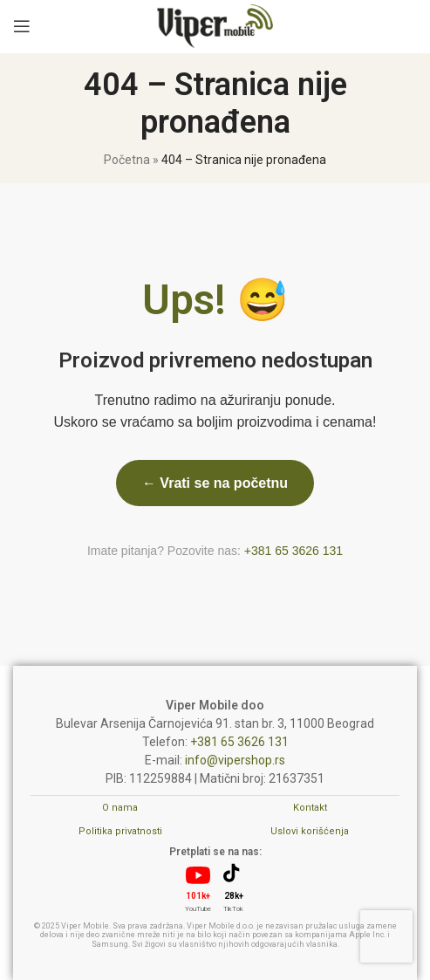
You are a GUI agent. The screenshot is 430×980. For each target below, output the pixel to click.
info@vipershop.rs (235, 760)
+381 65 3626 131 (293, 551)
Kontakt (310, 808)
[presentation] (386, 936)
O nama (120, 808)
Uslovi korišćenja (310, 831)
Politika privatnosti (120, 831)
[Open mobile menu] (22, 26)
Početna (127, 160)
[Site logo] (215, 25)
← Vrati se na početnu (215, 483)
